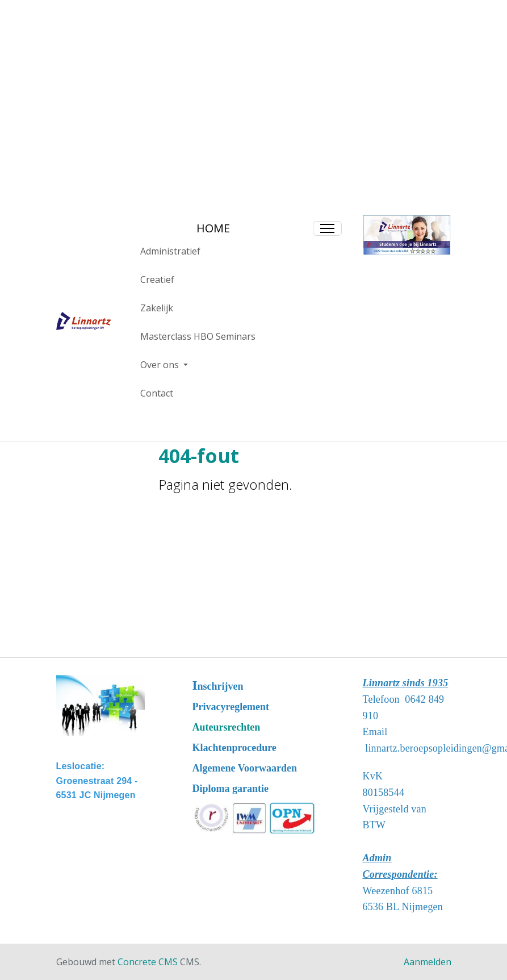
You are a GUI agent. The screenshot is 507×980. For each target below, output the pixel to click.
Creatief (157, 280)
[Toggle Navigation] (327, 228)
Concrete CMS (148, 962)
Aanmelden (428, 962)
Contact (157, 393)
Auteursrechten (227, 727)
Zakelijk (157, 308)
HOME (213, 228)
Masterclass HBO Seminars (198, 336)
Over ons (161, 365)
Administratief (170, 251)
